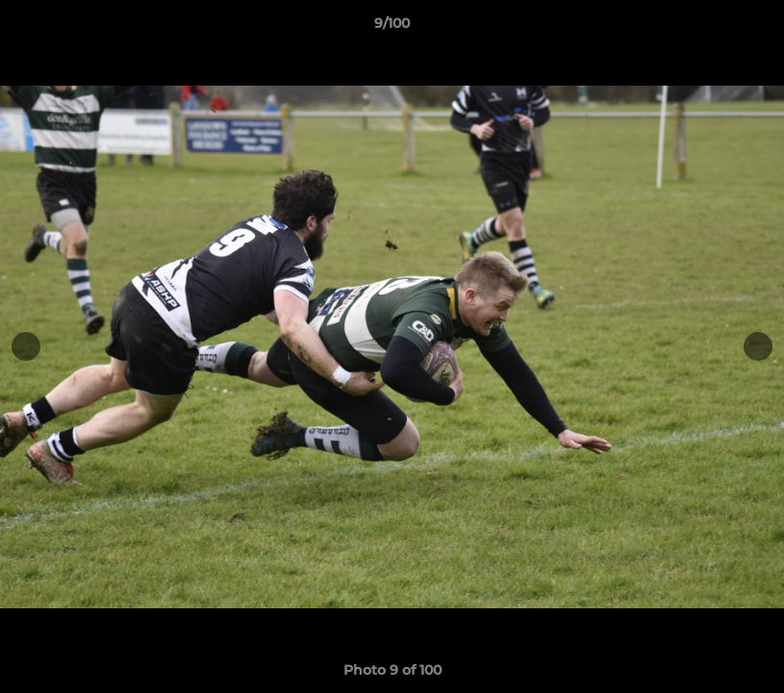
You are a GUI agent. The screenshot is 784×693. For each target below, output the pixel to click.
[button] (749, 28)
